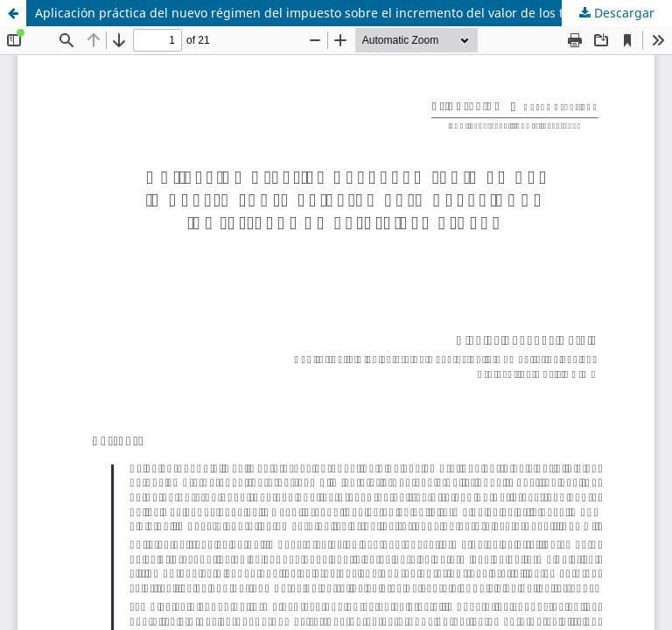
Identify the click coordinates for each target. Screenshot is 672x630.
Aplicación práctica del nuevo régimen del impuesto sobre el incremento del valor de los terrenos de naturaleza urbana (353, 13)
